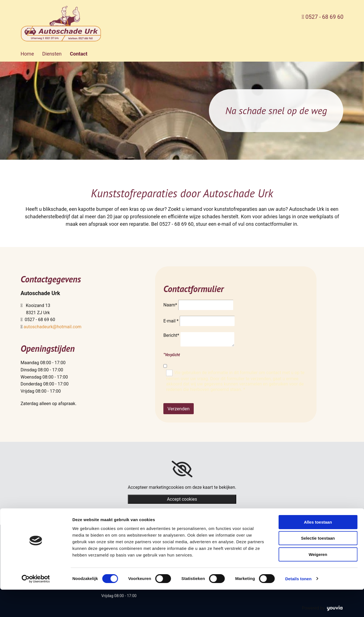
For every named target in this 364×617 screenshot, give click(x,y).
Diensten (52, 54)
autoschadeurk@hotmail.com (53, 327)
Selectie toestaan (318, 566)
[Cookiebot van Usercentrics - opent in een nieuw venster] (36, 606)
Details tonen (298, 606)
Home (27, 54)
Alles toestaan (318, 549)
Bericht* (171, 335)
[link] (182, 469)
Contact (79, 54)
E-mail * (171, 321)
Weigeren (318, 582)
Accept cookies (182, 499)
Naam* (170, 305)
